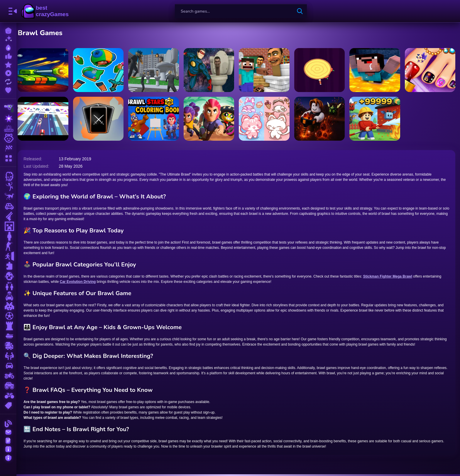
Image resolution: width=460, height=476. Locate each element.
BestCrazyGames (45, 11)
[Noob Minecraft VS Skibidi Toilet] (376, 70)
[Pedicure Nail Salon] (430, 70)
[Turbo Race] (48, 119)
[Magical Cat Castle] (267, 119)
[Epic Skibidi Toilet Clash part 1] (212, 70)
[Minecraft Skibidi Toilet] (267, 70)
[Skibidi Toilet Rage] (158, 70)
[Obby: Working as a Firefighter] (376, 119)
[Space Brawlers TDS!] (48, 70)
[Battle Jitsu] (103, 119)
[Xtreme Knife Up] (321, 70)
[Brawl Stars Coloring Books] (158, 119)
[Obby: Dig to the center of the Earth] (321, 119)
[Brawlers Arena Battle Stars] (212, 119)
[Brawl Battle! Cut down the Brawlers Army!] (103, 70)
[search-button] (300, 11)
